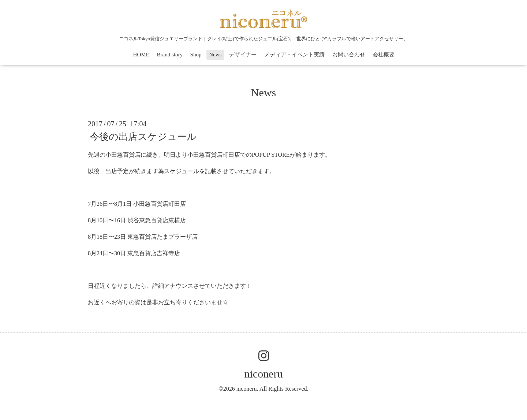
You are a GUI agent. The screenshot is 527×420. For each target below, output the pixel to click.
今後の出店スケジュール (143, 137)
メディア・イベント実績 (294, 55)
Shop (196, 55)
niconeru (264, 374)
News (215, 55)
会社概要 (384, 55)
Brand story (169, 55)
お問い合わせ (349, 55)
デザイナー (243, 55)
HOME (141, 55)
